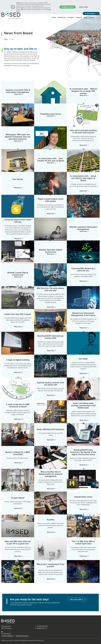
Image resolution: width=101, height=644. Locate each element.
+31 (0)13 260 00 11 (42, 626)
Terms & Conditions (7, 636)
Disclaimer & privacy (22, 636)
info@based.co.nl (42, 628)
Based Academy (90, 14)
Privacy (49, 9)
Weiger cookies (84, 7)
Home (6, 39)
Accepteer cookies (67, 7)
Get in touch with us (77, 599)
